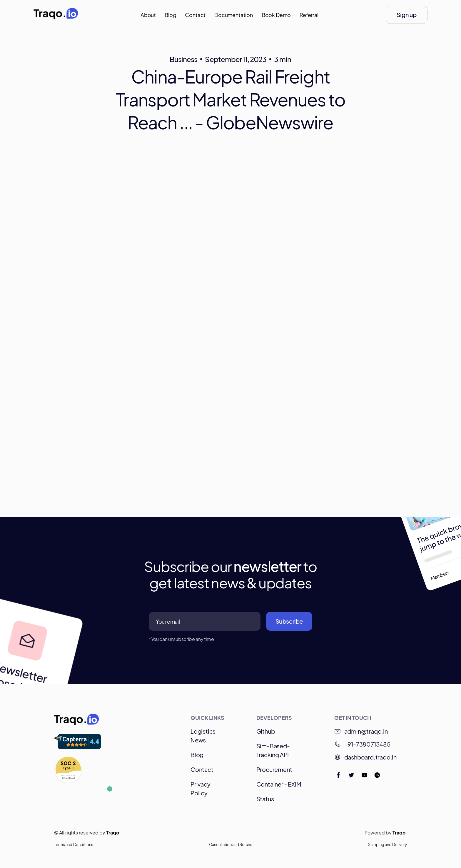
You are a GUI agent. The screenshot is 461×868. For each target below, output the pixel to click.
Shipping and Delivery (387, 844)
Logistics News (203, 736)
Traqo (113, 833)
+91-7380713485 (367, 744)
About (148, 15)
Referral (309, 15)
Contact (195, 15)
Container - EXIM (279, 784)
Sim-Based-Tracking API (273, 750)
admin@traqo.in (366, 731)
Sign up (407, 15)
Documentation (234, 15)
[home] (56, 15)
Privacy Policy (201, 788)
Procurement (274, 769)
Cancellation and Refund (231, 844)
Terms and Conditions (74, 844)
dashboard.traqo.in (370, 757)
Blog (170, 15)
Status (265, 799)
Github (266, 731)
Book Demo (276, 15)
